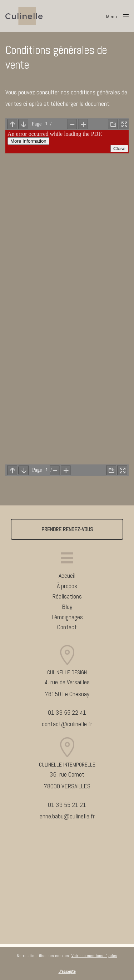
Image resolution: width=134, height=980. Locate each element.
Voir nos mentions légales (94, 956)
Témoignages (67, 617)
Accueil (67, 575)
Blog (67, 607)
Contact (67, 627)
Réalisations (67, 596)
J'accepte (67, 971)
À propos (67, 586)
